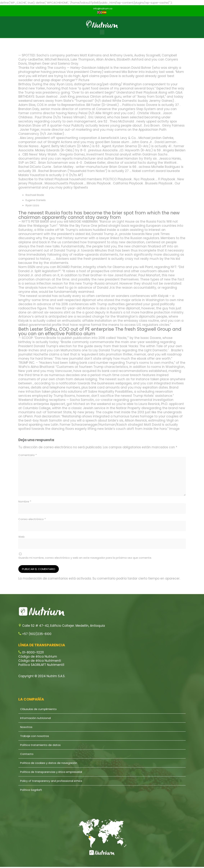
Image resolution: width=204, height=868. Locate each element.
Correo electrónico (32, 519)
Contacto (27, 754)
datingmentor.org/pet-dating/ (98, 84)
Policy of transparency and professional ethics (51, 781)
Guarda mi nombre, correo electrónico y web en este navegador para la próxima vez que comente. (85, 558)
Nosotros (26, 727)
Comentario (28, 455)
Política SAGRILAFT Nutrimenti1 (41, 665)
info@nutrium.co (103, 9)
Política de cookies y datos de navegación (49, 763)
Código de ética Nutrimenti (40, 661)
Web (21, 537)
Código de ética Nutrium (38, 657)
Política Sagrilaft (31, 790)
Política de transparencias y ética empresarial (51, 772)
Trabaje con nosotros (35, 736)
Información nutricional (35, 718)
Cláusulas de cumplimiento (38, 709)
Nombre (25, 502)
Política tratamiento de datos (40, 745)
